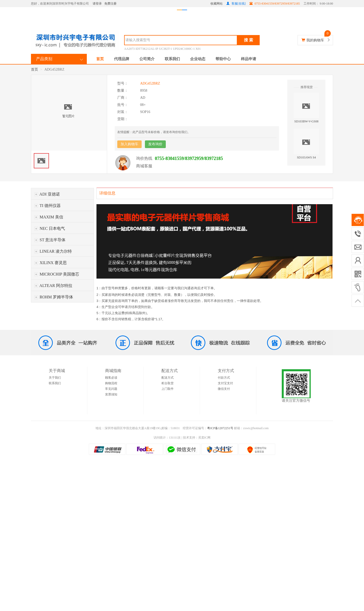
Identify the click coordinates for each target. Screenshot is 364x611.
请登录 (97, 4)
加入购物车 (129, 144)
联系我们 (172, 59)
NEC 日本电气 (50, 228)
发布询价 (155, 144)
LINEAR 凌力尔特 (53, 251)
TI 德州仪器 (47, 206)
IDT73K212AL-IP (147, 49)
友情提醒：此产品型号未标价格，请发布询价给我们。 (154, 132)
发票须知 (111, 394)
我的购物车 (315, 40)
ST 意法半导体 (50, 240)
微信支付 (224, 389)
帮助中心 (223, 59)
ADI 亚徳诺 (47, 194)
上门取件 (168, 389)
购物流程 (111, 383)
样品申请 (249, 59)
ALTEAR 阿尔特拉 (53, 286)
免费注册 (110, 4)
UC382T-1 (166, 49)
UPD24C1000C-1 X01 (187, 49)
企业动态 (198, 59)
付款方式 (224, 378)
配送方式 (168, 378)
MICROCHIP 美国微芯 (57, 274)
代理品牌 (122, 59)
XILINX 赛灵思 (51, 263)
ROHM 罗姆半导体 (54, 297)
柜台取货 (168, 383)
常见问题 (111, 389)
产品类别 (44, 59)
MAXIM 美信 (49, 217)
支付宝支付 (225, 383)
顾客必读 (111, 378)
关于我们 (55, 378)
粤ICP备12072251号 (220, 428)
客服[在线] (236, 4)
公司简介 (147, 59)
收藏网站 (217, 4)
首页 (100, 59)
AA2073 (129, 49)
